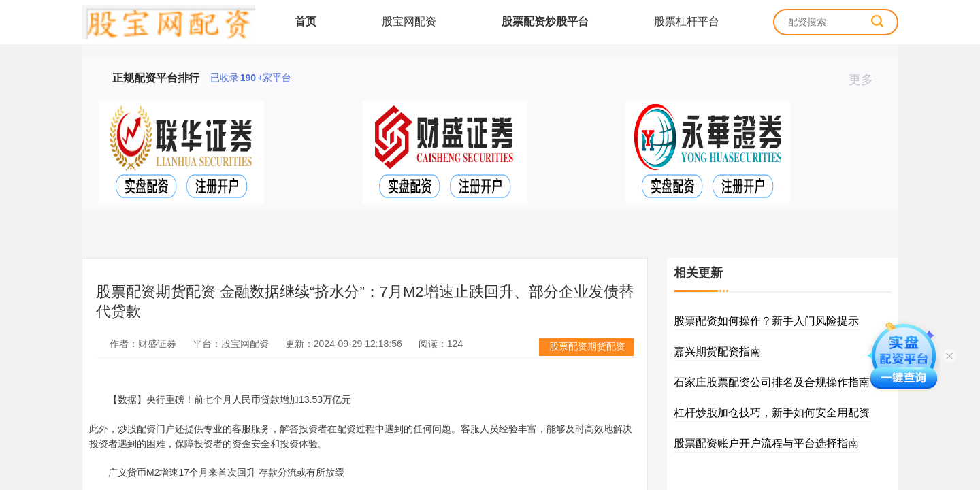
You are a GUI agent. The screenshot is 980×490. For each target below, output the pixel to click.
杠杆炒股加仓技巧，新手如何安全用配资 (772, 413)
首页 (306, 21)
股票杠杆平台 (687, 21)
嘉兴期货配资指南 (717, 352)
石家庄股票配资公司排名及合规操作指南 (772, 382)
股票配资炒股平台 (545, 21)
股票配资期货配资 (587, 346)
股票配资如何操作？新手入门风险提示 (766, 321)
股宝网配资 (409, 21)
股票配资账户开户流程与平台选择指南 (766, 443)
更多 (867, 80)
